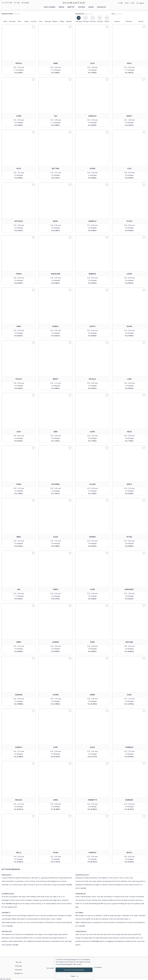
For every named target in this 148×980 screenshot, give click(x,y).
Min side (19, 962)
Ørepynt (71, 7)
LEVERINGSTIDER (8, 894)
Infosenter (19, 970)
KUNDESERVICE (81, 932)
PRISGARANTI (7, 875)
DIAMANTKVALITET (82, 875)
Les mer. (69, 885)
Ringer (61, 7)
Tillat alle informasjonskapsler (74, 970)
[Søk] (116, 3)
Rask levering (50, 7)
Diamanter (101, 7)
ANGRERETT (6, 913)
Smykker (82, 7)
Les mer (83, 888)
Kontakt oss (10, 904)
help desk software (5, 979)
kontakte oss (97, 941)
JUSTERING (79, 913)
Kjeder (91, 7)
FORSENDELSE (81, 894)
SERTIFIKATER (7, 932)
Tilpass (74, 976)
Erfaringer (19, 966)
